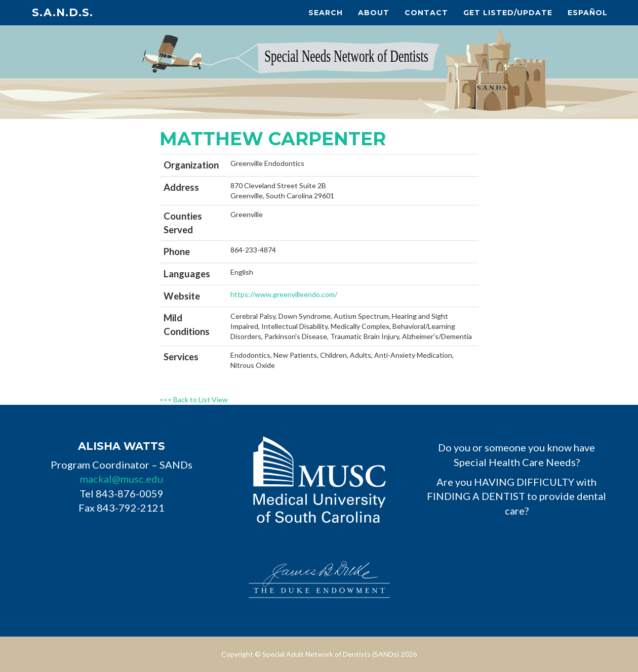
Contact (426, 13)
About (374, 13)
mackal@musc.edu (122, 479)
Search (326, 13)
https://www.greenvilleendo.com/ (284, 294)
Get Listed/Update (508, 13)
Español (588, 13)
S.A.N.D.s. (63, 12)
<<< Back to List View (194, 400)
